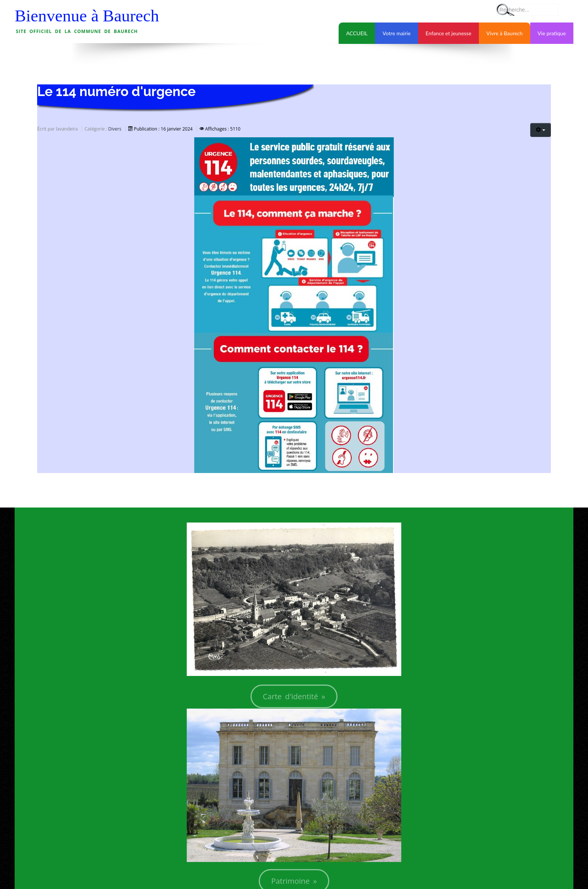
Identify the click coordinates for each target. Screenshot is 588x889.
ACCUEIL (357, 33)
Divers (115, 129)
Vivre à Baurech (505, 33)
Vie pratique (552, 33)
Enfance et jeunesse (448, 33)
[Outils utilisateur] (541, 130)
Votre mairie (397, 33)
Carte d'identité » (294, 696)
